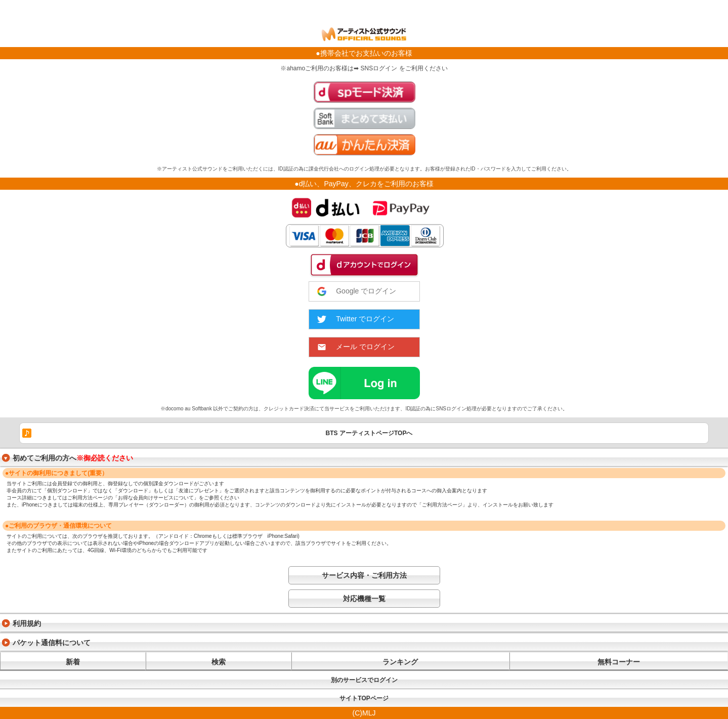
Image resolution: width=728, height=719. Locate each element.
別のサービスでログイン (364, 680)
